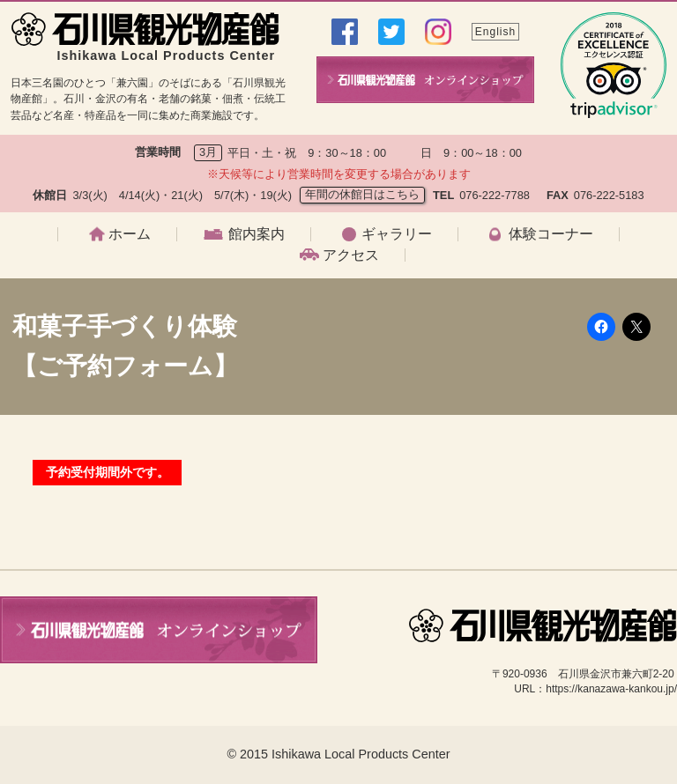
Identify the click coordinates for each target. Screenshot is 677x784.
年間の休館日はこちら (362, 194)
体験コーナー (551, 234)
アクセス (351, 255)
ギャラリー (397, 234)
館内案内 (257, 234)
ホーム (130, 234)
